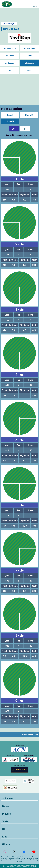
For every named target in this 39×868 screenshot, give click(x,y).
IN (25, 129)
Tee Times (9, 56)
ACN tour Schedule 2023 (29, 734)
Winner (29, 70)
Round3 (10, 121)
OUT (14, 129)
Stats (30, 56)
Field (9, 70)
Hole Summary (9, 63)
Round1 (10, 115)
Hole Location (29, 63)
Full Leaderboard (9, 48)
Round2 (29, 115)
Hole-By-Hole (30, 48)
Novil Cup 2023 (11, 29)
